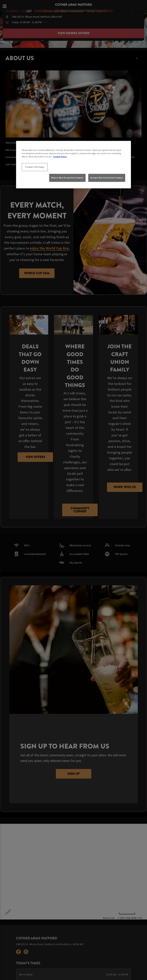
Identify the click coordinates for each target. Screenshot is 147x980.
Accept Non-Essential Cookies (107, 178)
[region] (73, 164)
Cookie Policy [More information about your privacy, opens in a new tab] (60, 157)
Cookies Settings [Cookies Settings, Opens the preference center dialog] (35, 167)
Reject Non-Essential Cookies (67, 178)
